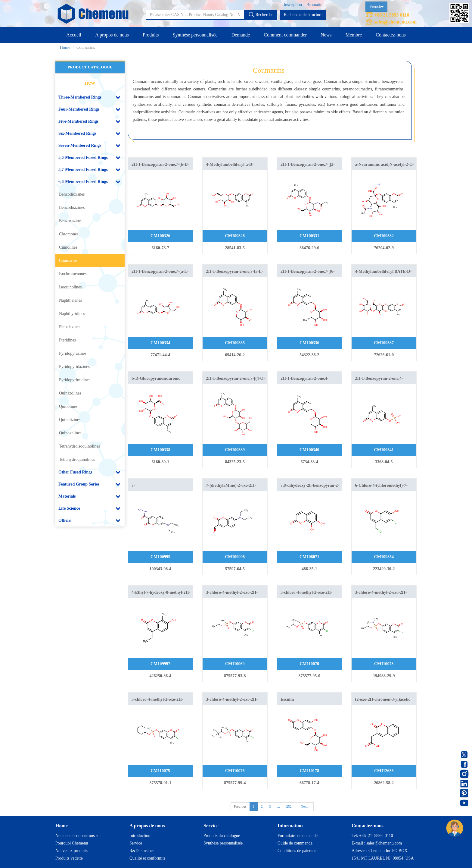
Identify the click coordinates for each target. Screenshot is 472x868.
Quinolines (68, 406)
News (326, 35)
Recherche (261, 14)
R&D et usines (142, 851)
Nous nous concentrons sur (78, 836)
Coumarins (68, 261)
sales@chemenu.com (395, 22)
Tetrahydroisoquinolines (79, 446)
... (279, 807)
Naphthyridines (72, 314)
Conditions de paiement (298, 851)
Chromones (69, 234)
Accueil (74, 35)
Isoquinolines (70, 287)
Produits (151, 35)
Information (290, 826)
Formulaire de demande (298, 836)
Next (304, 807)
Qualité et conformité (147, 858)
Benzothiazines (72, 208)
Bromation (315, 5)
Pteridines (67, 340)
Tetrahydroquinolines (77, 459)
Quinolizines (70, 420)
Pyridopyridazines (74, 367)
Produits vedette (69, 858)
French (376, 6)
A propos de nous (112, 35)
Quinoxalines (70, 433)
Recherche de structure (303, 15)
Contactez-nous (391, 35)
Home (65, 47)
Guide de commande (295, 843)
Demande (241, 35)
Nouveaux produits (71, 851)
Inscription (293, 5)
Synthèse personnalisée (195, 35)
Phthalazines (70, 327)
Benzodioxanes (72, 194)
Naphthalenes (70, 300)
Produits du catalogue (222, 836)
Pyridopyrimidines (75, 380)
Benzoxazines (71, 221)
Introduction (140, 836)
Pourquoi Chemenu (72, 843)
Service (136, 843)
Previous (240, 807)
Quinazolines (70, 393)
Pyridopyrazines (73, 353)
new (90, 83)
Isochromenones (73, 274)
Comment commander (285, 35)
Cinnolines (68, 247)
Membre (354, 35)
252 (289, 807)
